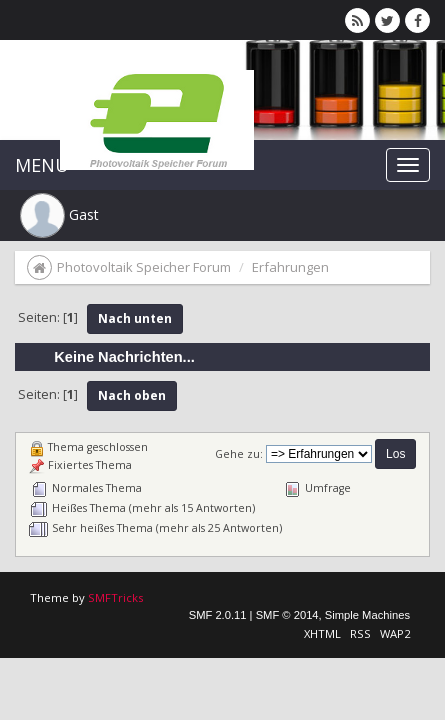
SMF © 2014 (287, 615)
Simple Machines (367, 615)
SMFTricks (115, 597)
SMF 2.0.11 (218, 615)
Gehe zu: (239, 454)
